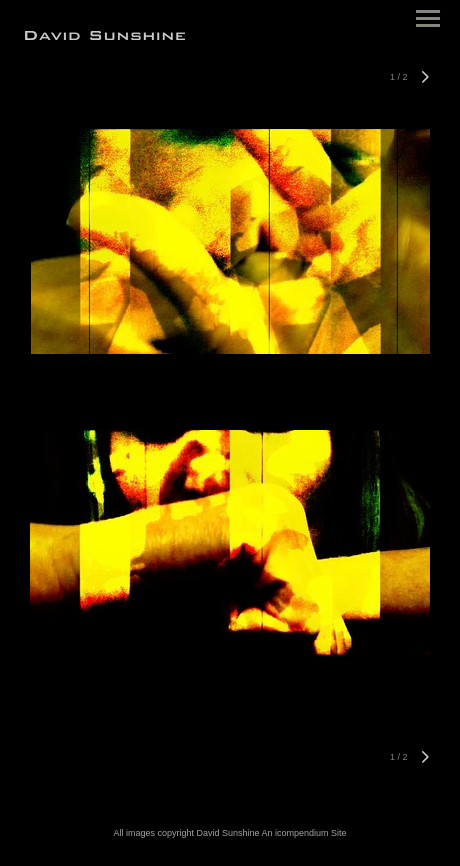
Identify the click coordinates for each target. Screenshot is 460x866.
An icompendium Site (304, 833)
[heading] (105, 36)
